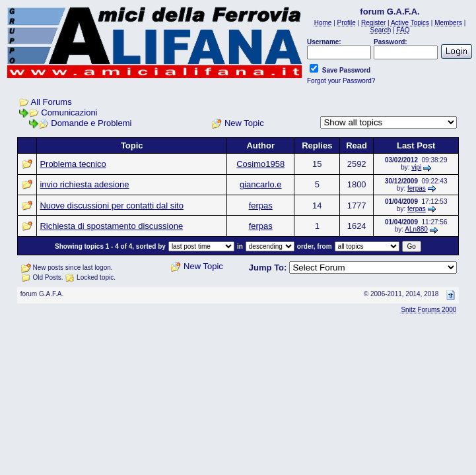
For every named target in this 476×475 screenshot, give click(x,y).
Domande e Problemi (91, 123)
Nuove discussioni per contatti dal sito (112, 206)
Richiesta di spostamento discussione (111, 226)
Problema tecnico (73, 164)
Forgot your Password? (341, 81)
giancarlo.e (261, 184)
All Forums (51, 102)
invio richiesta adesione (84, 184)
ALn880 (416, 229)
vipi (416, 167)
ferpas (417, 188)
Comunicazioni (69, 112)
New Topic (244, 123)
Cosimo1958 (260, 164)
